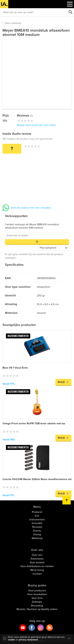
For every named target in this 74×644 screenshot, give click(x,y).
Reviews (37, 527)
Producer (37, 512)
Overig (37, 534)
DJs (37, 516)
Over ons (37, 555)
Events (37, 531)
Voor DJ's (37, 598)
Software (37, 602)
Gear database (13, 23)
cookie (11, 640)
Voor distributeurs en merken (37, 566)
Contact (37, 574)
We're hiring (37, 570)
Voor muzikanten (37, 594)
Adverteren (37, 559)
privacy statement (28, 640)
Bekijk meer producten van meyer (37, 125)
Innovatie (37, 523)
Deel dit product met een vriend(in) (31, 208)
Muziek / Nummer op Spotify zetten (37, 609)
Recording (37, 606)
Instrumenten (37, 520)
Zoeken (71, 12)
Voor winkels (37, 563)
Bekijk (61, 382)
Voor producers (37, 591)
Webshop (37, 538)
